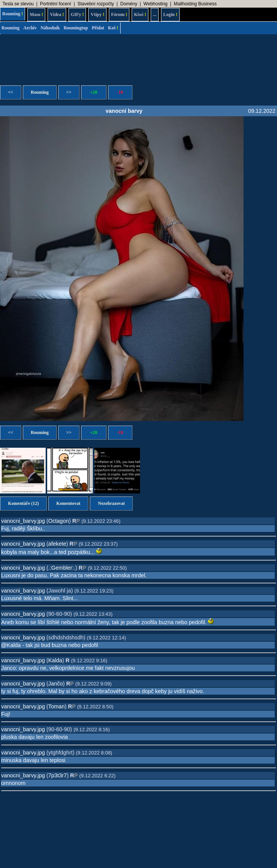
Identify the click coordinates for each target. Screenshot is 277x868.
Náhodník (50, 28)
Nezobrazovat (111, 503)
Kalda (55, 660)
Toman (57, 706)
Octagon (59, 521)
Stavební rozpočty (96, 4)
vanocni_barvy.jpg (23, 521)
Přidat (98, 28)
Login (170, 14)
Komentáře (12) (23, 503)
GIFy (77, 14)
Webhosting (155, 4)
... (155, 14)
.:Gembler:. (62, 568)
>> (69, 92)
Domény (129, 4)
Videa (57, 14)
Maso (36, 14)
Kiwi (140, 14)
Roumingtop (76, 28)
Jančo (56, 684)
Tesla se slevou (18, 4)
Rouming (13, 14)
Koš (113, 28)
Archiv (30, 28)
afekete (57, 544)
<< (11, 92)
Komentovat (68, 503)
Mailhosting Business (195, 4)
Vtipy (97, 14)
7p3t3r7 (58, 775)
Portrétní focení (56, 4)
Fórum (119, 14)
